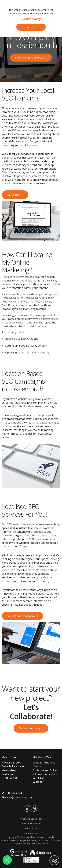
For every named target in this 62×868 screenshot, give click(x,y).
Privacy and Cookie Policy (31, 819)
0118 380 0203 (12, 793)
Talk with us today (29, 728)
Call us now (13, 195)
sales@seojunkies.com (17, 797)
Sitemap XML (31, 828)
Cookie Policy (31, 19)
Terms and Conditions (31, 824)
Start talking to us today (29, 58)
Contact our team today (21, 616)
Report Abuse (31, 833)
